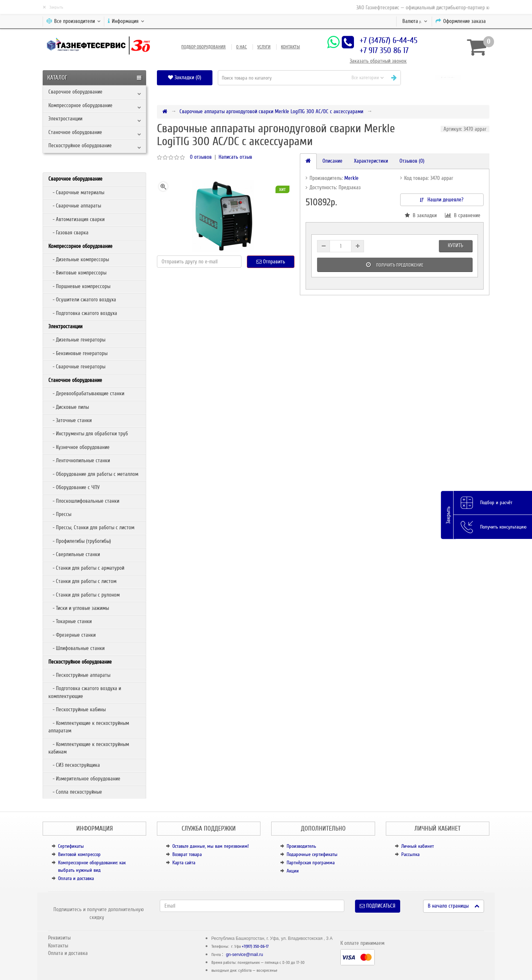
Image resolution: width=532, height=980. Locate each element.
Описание (332, 161)
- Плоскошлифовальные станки (84, 501)
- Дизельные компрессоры (79, 259)
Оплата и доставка (76, 878)
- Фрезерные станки (72, 635)
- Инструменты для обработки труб (88, 434)
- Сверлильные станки (74, 554)
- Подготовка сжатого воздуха (83, 313)
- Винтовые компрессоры (77, 273)
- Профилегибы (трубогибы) (80, 541)
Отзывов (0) (412, 161)
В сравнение (463, 215)
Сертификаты (71, 846)
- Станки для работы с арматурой (86, 568)
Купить (456, 245)
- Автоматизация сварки (76, 219)
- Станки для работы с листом (82, 581)
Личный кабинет (418, 846)
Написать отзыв (235, 157)
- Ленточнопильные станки (79, 460)
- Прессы (60, 514)
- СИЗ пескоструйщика (74, 765)
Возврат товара (187, 854)
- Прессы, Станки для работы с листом (91, 527)
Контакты (290, 47)
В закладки (421, 215)
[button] (448, 78)
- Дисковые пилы (69, 407)
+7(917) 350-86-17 (255, 946)
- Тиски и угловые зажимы (79, 608)
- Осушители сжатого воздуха (82, 300)
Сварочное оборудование (75, 92)
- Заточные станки (70, 420)
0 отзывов (201, 157)
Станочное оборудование (75, 132)
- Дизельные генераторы (77, 340)
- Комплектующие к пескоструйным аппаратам (89, 727)
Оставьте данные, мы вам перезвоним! (210, 846)
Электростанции (65, 119)
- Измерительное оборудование (84, 779)
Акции (293, 871)
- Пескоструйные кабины (77, 709)
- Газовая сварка (68, 233)
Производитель (301, 846)
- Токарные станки (70, 621)
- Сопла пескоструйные (75, 792)
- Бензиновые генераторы (78, 353)
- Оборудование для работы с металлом (93, 474)
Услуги (264, 47)
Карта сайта (184, 863)
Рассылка (410, 854)
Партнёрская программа (311, 863)
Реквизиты (59, 938)
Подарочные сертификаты (312, 854)
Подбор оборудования (203, 47)
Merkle (351, 178)
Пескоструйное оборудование (80, 145)
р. (415, 21)
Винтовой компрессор (79, 854)
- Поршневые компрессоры (79, 286)
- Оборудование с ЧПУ (74, 487)
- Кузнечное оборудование (79, 447)
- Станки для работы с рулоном (84, 595)
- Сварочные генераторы (77, 367)
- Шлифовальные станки (76, 648)
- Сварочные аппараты (75, 206)
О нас (241, 47)
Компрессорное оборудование (80, 105)
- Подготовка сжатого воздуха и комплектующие (85, 692)
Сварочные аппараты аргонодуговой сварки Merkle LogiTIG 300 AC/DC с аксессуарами (271, 111)
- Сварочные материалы (76, 192)
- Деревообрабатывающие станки (86, 393)
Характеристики (371, 161)
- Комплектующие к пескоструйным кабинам (89, 748)
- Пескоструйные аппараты (79, 675)
